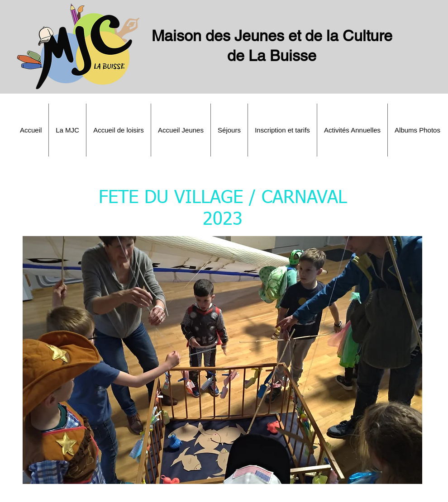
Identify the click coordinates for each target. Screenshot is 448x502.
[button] (67, 130)
